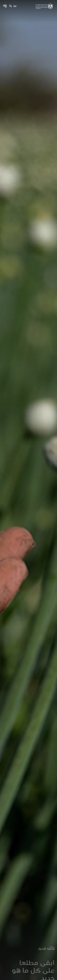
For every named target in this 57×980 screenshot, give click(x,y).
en (15, 6)
